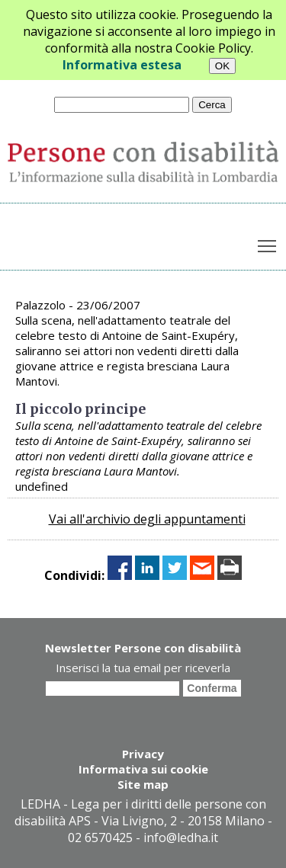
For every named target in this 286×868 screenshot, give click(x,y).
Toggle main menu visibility (268, 243)
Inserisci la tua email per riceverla (143, 668)
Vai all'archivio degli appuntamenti (147, 519)
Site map (143, 784)
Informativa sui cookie (143, 769)
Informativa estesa (122, 65)
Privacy (143, 754)
